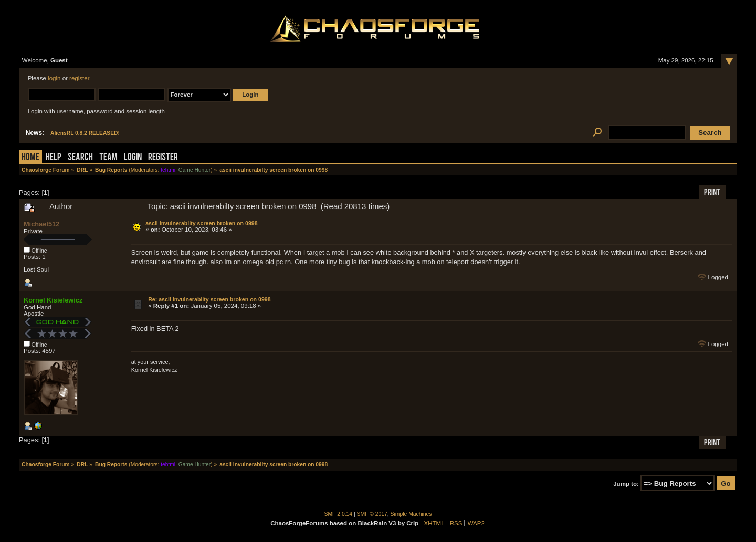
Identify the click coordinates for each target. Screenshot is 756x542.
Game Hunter (195, 170)
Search (80, 158)
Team (108, 158)
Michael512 (41, 224)
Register (163, 158)
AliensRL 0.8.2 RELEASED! (85, 133)
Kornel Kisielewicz (53, 300)
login (54, 78)
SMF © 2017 (372, 514)
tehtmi (168, 170)
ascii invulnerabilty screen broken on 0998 (201, 223)
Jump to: (626, 484)
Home (30, 158)
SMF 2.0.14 (339, 514)
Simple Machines (411, 514)
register (79, 78)
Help (54, 158)
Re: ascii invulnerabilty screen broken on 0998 (209, 299)
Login (133, 158)
